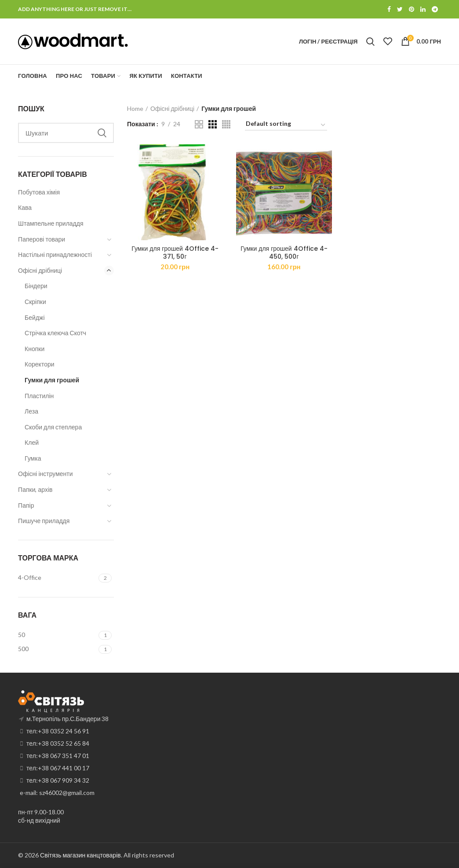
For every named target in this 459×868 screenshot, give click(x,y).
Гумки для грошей (52, 380)
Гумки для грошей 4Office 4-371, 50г (175, 253)
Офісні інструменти (45, 474)
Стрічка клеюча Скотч (55, 333)
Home (135, 108)
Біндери (36, 286)
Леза (31, 411)
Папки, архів (35, 489)
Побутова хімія (39, 192)
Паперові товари (42, 239)
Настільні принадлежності (55, 255)
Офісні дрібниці (172, 108)
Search (102, 133)
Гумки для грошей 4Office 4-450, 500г (284, 253)
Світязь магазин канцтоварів (80, 855)
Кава (25, 207)
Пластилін (39, 396)
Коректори (39, 364)
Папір (26, 505)
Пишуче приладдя (44, 521)
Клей (32, 442)
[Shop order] (286, 125)
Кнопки (35, 349)
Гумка (33, 458)
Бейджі (35, 317)
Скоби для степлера (53, 427)
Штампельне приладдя (51, 223)
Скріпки (35, 302)
